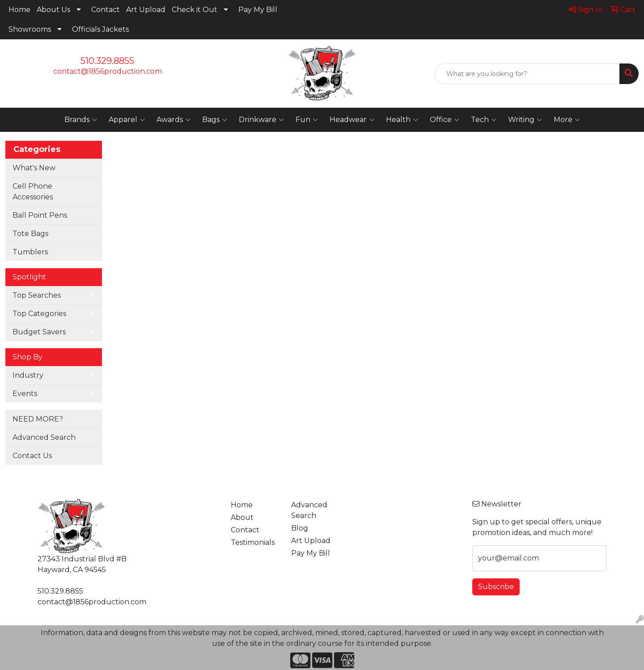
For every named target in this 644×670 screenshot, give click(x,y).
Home (19, 10)
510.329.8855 (107, 61)
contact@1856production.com (108, 71)
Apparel (127, 120)
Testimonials (253, 542)
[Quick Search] (527, 74)
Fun (307, 120)
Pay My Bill (258, 10)
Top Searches (37, 295)
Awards (174, 120)
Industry (28, 375)
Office (445, 120)
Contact (106, 10)
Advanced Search (44, 437)
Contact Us (32, 456)
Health (402, 120)
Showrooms (30, 29)
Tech (484, 120)
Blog (300, 528)
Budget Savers (39, 332)
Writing (525, 120)
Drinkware (261, 120)
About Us (53, 10)
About (242, 517)
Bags (215, 120)
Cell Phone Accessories (33, 192)
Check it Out (195, 10)
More (567, 120)
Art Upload (146, 10)
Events (25, 394)
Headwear (352, 120)
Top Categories (39, 314)
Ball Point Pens (40, 215)
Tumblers (30, 252)
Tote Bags (30, 234)
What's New (34, 168)
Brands (81, 120)
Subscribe (496, 587)
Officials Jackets (100, 29)
